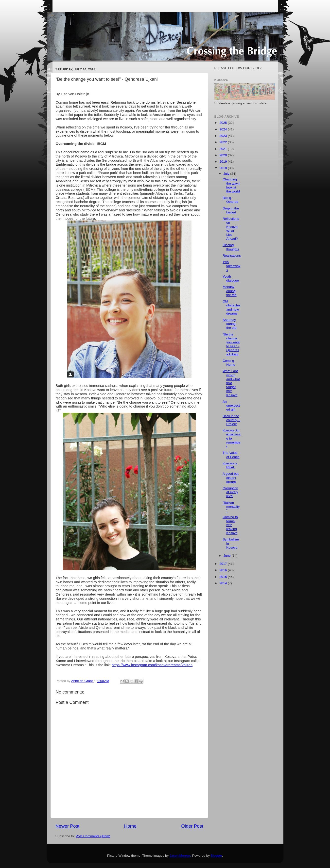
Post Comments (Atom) (93, 836)
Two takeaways (231, 266)
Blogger (216, 856)
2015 (224, 577)
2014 (224, 583)
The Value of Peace (231, 455)
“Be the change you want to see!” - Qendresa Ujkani (231, 344)
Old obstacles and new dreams (231, 307)
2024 (224, 129)
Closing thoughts (231, 247)
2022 (224, 142)
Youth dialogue (231, 278)
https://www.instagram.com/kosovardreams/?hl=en (152, 665)
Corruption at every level (230, 492)
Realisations (232, 256)
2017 (224, 564)
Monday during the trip (229, 291)
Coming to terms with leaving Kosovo (230, 525)
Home (130, 826)
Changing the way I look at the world (231, 185)
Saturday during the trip (229, 324)
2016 (224, 570)
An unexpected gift (231, 405)
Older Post (192, 826)
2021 (224, 149)
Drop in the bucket (231, 210)
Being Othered (230, 200)
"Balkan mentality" (231, 507)
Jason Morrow (180, 856)
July (227, 174)
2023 (224, 136)
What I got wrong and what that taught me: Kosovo (231, 383)
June (228, 556)
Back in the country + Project (231, 420)
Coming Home (229, 363)
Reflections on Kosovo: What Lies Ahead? (231, 229)
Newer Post (68, 826)
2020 (224, 155)
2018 (224, 168)
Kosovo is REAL (230, 465)
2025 (224, 123)
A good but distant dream (231, 478)
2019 (224, 162)
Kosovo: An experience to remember (232, 438)
